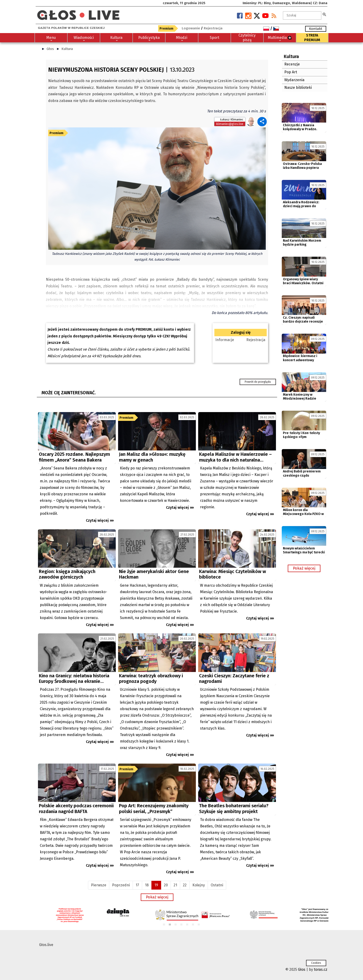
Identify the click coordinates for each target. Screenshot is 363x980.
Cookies (316, 963)
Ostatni (217, 885)
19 (156, 885)
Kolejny (199, 885)
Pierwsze (99, 885)
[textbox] (302, 15)
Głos (50, 49)
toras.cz (321, 969)
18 (147, 885)
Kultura (67, 49)
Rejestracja (256, 340)
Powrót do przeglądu (258, 382)
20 (166, 885)
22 (185, 885)
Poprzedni (121, 885)
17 (137, 885)
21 (175, 885)
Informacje (225, 340)
